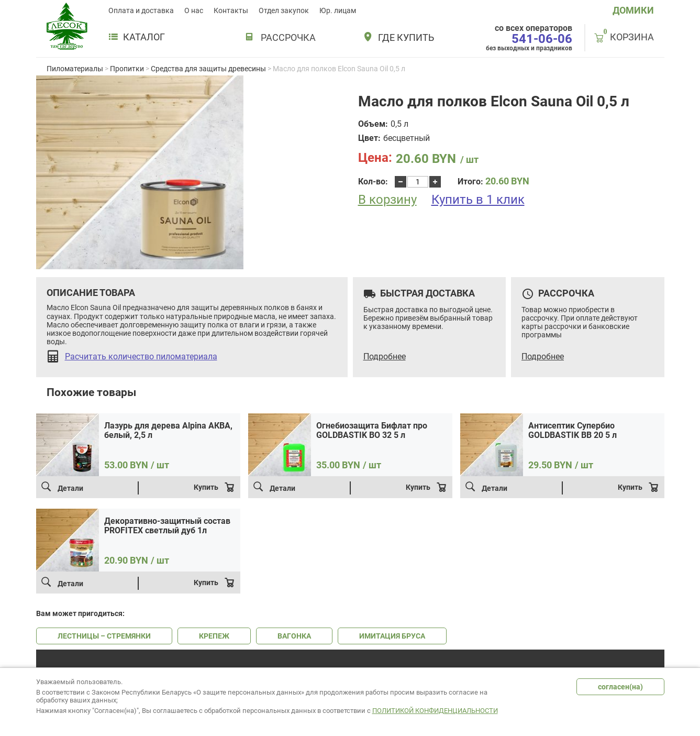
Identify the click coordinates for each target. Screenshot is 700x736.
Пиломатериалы (75, 69)
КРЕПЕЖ (214, 636)
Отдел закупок (284, 10)
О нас (194, 10)
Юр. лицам (338, 10)
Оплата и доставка (141, 10)
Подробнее (385, 357)
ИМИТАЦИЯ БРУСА (392, 636)
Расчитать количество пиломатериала (141, 357)
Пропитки (127, 69)
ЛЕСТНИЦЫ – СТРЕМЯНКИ (104, 636)
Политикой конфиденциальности (435, 711)
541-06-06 (542, 39)
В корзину (387, 200)
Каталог (137, 37)
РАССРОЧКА (288, 37)
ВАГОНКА (294, 636)
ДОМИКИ (633, 10)
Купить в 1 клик (478, 200)
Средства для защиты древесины (208, 69)
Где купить (406, 38)
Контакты (231, 10)
